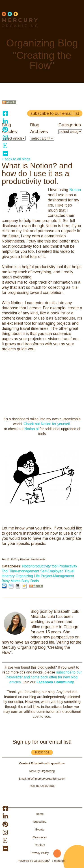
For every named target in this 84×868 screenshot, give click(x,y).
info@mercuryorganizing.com (46, 779)
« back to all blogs (16, 159)
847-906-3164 (45, 786)
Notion (75, 190)
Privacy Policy (40, 853)
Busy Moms (11, 581)
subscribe (42, 752)
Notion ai (32, 429)
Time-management (24, 571)
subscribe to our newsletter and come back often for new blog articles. (44, 677)
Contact (40, 845)
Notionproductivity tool (40, 566)
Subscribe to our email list (55, 113)
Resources (40, 837)
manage (59, 861)
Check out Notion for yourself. (47, 424)
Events (40, 829)
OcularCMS (42, 861)
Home (40, 814)
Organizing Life (28, 576)
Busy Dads (30, 581)
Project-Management (57, 576)
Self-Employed (52, 571)
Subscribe (40, 822)
